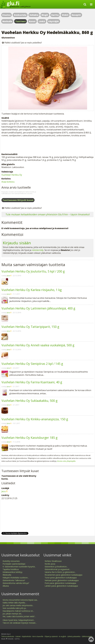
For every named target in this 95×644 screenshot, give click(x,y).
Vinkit (65, 15)
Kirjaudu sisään (17, 243)
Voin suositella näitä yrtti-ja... (15, 608)
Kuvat (32, 21)
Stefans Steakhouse (53, 561)
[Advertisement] (47, 145)
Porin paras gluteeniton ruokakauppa (60, 583)
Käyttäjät (54, 21)
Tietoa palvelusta (8, 636)
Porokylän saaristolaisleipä (14, 564)
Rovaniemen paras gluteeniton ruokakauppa (63, 575)
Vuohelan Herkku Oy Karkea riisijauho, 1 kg (32, 290)
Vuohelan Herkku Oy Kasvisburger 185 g (29, 438)
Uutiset (18, 636)
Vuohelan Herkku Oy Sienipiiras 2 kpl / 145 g (32, 364)
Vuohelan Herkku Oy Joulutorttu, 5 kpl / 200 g (33, 271)
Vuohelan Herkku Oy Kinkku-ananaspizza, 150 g (35, 419)
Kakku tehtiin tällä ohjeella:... (15, 603)
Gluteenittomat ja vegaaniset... (58, 569)
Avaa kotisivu (8, 182)
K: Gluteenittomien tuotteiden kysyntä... (19, 567)
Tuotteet (21, 21)
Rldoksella (7, 575)
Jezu (8, 276)
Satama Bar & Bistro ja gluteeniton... (60, 572)
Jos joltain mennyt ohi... (12, 614)
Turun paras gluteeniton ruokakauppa (61, 578)
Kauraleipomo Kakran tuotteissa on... (18, 611)
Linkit (42, 21)
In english (62, 636)
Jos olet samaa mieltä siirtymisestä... (18, 605)
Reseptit (76, 15)
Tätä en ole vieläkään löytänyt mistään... (20, 623)
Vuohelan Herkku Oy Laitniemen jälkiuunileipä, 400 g (38, 308)
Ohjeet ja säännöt (51, 636)
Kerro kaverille (38, 636)
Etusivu (7, 15)
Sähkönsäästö (87, 636)
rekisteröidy (38, 250)
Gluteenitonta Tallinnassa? (14, 580)
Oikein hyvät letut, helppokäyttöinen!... (19, 620)
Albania (6, 586)
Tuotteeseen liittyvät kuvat (18, 200)
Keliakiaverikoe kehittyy (12, 572)
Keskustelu (20, 15)
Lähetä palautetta (74, 636)
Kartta (55, 15)
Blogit (45, 15)
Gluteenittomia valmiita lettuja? (16, 583)
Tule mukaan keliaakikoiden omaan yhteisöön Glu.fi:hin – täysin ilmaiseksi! (48, 214)
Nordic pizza (50, 564)
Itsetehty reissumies (11, 561)
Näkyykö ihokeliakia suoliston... (16, 578)
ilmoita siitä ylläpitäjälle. (67, 461)
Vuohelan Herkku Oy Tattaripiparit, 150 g (30, 327)
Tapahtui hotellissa (11, 569)
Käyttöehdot (27, 636)
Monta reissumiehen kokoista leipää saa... (20, 600)
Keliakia (34, 15)
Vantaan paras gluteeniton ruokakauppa (62, 580)
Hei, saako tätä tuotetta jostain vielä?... (19, 616)
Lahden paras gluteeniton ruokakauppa (61, 586)
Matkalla (7, 21)
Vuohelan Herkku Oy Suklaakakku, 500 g (29, 401)
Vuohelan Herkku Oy (12, 175)
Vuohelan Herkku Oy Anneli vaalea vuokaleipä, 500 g (38, 345)
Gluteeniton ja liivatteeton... (56, 567)
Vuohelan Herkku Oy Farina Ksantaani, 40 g (32, 382)
